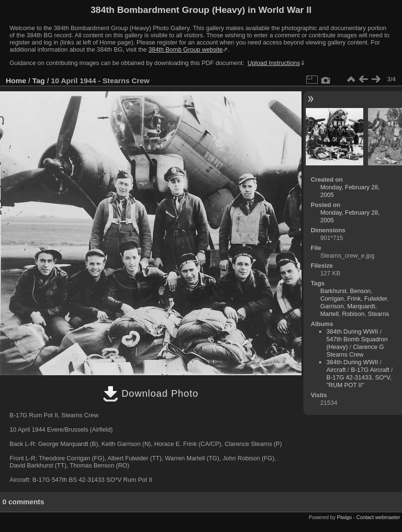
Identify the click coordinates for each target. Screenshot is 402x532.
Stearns (379, 314)
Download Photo (151, 393)
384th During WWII (352, 331)
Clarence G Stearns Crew (355, 351)
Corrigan (332, 299)
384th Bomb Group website (185, 49)
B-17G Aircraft (370, 370)
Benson (360, 291)
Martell (329, 314)
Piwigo (344, 517)
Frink (354, 299)
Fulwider (376, 299)
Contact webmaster (378, 517)
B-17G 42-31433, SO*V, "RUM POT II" (359, 381)
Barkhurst (333, 291)
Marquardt (361, 306)
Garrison (332, 306)
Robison (353, 314)
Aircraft (336, 370)
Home (16, 81)
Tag (39, 81)
